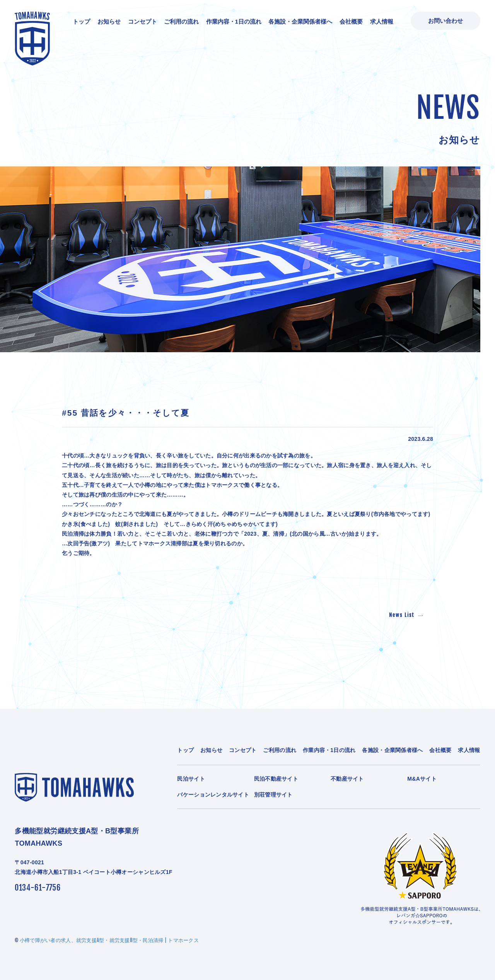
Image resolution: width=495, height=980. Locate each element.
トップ (81, 21)
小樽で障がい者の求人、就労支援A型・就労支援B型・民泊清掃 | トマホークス (109, 940)
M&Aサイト (422, 779)
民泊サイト (191, 779)
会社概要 (351, 21)
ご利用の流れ (181, 21)
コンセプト (143, 21)
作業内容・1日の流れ (234, 21)
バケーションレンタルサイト (213, 795)
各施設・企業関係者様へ (300, 21)
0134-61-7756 (38, 888)
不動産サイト (347, 779)
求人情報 (382, 21)
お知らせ (109, 21)
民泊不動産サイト (276, 779)
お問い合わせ (445, 21)
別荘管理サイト (273, 795)
